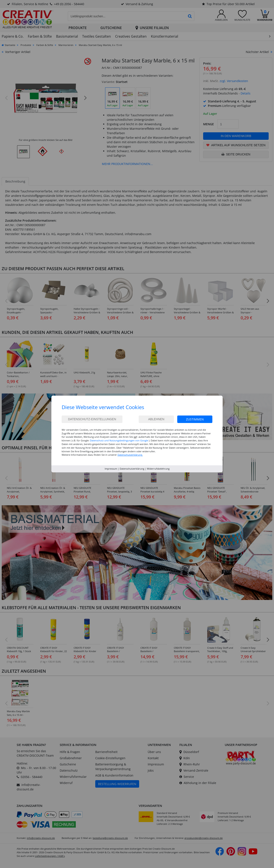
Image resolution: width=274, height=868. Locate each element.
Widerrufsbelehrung (158, 469)
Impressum (111, 469)
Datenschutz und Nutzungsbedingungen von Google (119, 440)
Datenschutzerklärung (132, 469)
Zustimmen (195, 419)
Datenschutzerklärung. (130, 455)
